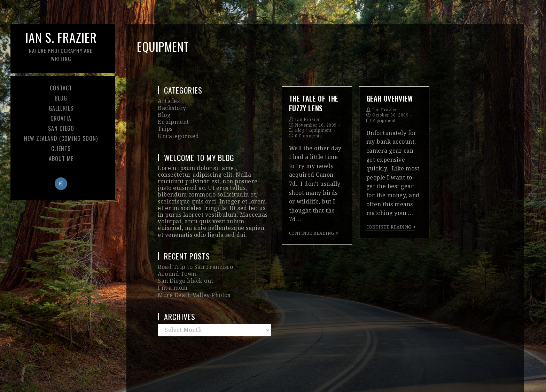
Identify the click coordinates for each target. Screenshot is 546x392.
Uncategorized (178, 136)
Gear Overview (390, 98)
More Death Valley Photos (194, 295)
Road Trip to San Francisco (195, 267)
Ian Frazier (307, 120)
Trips (165, 129)
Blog (300, 130)
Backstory (172, 108)
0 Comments (308, 136)
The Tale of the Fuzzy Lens (314, 103)
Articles (169, 101)
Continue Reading (314, 233)
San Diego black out (186, 281)
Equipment (320, 130)
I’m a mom (173, 288)
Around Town (177, 274)
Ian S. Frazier (61, 45)
